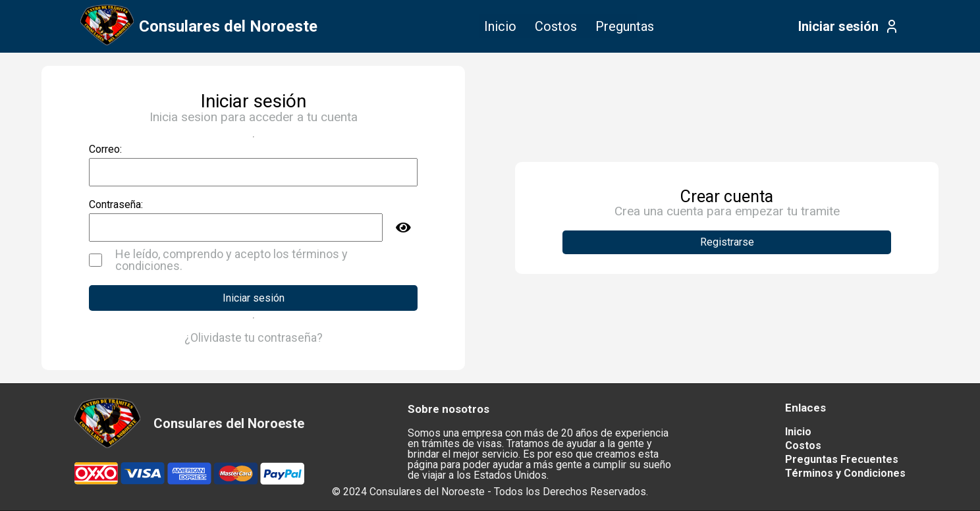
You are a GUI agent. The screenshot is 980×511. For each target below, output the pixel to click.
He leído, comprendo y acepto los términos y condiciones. (231, 260)
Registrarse (727, 242)
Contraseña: (116, 205)
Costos (556, 26)
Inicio (500, 26)
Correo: (105, 149)
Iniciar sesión (838, 26)
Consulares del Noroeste (228, 26)
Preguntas (625, 26)
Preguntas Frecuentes (842, 459)
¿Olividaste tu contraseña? (254, 338)
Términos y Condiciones (845, 473)
